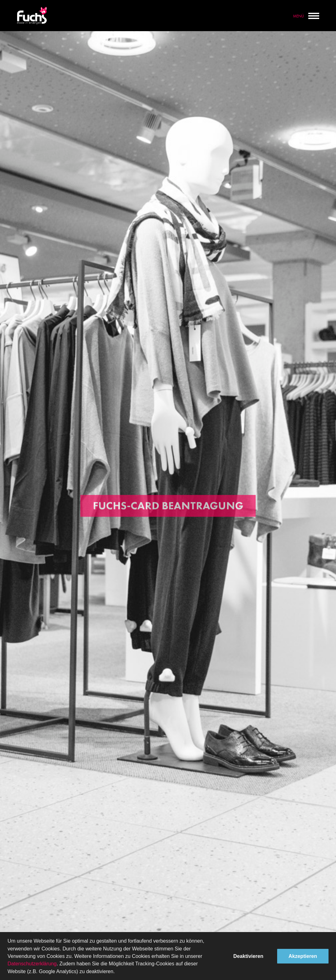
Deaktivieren (248, 956)
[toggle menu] (314, 14)
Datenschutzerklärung (32, 963)
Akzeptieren (303, 956)
